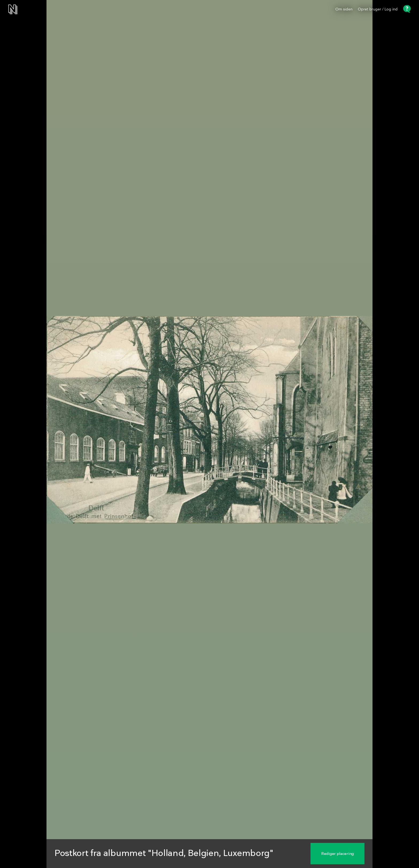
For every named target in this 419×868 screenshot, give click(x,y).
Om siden (344, 9)
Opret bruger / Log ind (378, 9)
